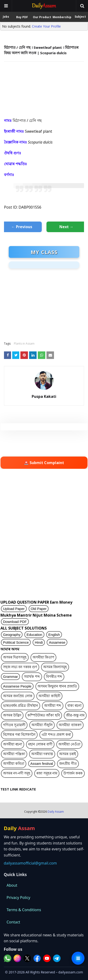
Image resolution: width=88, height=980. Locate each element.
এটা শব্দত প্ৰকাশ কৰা (56, 735)
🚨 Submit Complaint (44, 463)
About (12, 885)
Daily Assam (56, 812)
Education (34, 635)
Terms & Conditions (24, 910)
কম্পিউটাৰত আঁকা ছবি (44, 715)
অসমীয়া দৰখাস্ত (42, 754)
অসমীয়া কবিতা (14, 764)
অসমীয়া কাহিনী (49, 696)
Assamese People (17, 686)
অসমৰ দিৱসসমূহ (15, 657)
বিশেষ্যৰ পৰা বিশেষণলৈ (19, 735)
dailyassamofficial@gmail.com (30, 863)
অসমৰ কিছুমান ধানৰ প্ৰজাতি (57, 686)
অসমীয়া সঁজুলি (42, 725)
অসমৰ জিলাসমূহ (55, 667)
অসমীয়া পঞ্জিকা (14, 754)
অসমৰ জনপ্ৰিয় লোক (18, 696)
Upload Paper (14, 609)
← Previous (22, 227)
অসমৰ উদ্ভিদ (12, 715)
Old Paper (39, 609)
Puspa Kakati (44, 396)
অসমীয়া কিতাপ (43, 657)
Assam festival (42, 764)
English (54, 635)
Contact (13, 922)
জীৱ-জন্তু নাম (75, 715)
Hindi (39, 642)
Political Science (16, 642)
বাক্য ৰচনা (74, 706)
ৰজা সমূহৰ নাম (47, 773)
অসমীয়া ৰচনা (13, 744)
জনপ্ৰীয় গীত (68, 764)
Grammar (10, 677)
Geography (12, 635)
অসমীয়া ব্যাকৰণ (70, 725)
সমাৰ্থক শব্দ (32, 677)
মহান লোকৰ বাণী (40, 744)
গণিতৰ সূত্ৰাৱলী (14, 725)
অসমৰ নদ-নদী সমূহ (17, 773)
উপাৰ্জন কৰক (73, 773)
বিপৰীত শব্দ (54, 677)
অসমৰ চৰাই (67, 754)
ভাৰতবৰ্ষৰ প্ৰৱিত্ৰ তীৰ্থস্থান (21, 706)
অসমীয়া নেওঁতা (69, 744)
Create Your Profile (46, 26)
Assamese (57, 642)
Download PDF (15, 622)
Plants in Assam (24, 344)
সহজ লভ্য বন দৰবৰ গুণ (20, 667)
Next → (66, 227)
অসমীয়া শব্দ (53, 706)
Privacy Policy (18, 898)
